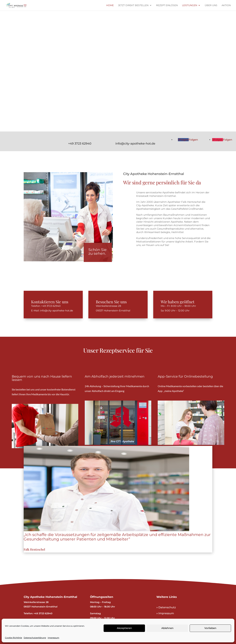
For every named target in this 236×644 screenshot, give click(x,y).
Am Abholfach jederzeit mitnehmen (115, 376)
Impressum (53, 638)
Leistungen (190, 5)
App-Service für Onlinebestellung (185, 376)
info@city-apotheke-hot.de (135, 144)
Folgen (193, 140)
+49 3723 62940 (80, 144)
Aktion (226, 5)
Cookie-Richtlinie (13, 638)
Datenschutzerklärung (35, 638)
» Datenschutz (166, 607)
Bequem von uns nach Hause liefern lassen (42, 378)
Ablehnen (167, 628)
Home (110, 5)
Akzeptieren (124, 628)
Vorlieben (210, 628)
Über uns (211, 5)
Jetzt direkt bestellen (133, 5)
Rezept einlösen (167, 5)
